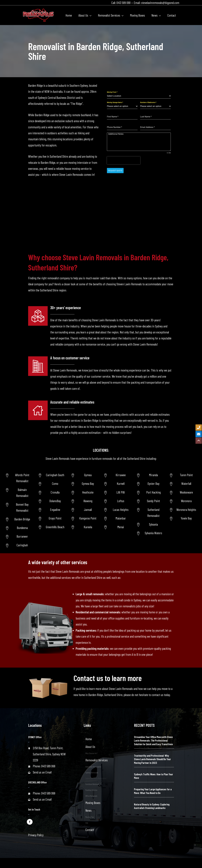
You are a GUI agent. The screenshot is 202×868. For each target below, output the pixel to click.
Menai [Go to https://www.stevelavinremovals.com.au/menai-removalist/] (121, 527)
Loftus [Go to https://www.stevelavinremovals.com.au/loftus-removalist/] (121, 501)
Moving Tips (90, 817)
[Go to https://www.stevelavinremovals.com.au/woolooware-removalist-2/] (183, 492)
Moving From (112, 92)
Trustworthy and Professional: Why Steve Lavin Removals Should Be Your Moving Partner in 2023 (152, 759)
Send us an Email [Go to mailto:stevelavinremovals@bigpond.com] (42, 772)
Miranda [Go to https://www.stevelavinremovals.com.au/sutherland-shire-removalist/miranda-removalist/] (153, 475)
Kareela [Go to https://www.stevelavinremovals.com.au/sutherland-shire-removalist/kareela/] (88, 527)
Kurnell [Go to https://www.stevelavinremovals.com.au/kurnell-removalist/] (121, 483)
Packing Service (91, 790)
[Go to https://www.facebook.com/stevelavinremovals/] (30, 822)
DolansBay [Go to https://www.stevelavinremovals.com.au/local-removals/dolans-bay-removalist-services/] (55, 501)
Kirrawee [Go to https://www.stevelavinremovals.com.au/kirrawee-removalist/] (121, 475)
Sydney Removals (92, 772)
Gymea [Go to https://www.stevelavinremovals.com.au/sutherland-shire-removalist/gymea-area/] (88, 475)
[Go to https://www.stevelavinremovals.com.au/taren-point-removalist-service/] (183, 475)
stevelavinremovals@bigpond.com (160, 3)
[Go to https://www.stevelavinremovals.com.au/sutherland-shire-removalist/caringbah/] (19, 545)
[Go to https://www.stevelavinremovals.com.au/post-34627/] (183, 510)
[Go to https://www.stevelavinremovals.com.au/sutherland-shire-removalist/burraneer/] (19, 536)
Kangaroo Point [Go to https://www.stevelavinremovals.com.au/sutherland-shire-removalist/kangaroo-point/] (88, 518)
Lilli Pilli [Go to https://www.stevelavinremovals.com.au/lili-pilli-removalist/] (121, 492)
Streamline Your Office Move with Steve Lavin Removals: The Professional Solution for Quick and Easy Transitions (153, 740)
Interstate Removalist (93, 767)
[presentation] (124, 160)
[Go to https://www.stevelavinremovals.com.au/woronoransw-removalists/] (183, 501)
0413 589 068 (123, 3)
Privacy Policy (36, 835)
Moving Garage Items (115, 102)
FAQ (87, 823)
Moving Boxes (93, 803)
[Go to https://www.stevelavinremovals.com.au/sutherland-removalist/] (150, 513)
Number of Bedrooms (148, 102)
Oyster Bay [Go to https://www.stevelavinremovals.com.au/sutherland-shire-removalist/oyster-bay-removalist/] (153, 483)
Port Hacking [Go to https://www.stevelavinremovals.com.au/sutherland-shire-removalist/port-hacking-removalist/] (153, 492)
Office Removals (91, 796)
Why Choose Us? (91, 753)
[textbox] (138, 96)
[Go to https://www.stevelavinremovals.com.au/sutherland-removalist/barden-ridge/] (19, 519)
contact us (157, 695)
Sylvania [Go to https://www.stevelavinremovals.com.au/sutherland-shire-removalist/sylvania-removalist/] (153, 524)
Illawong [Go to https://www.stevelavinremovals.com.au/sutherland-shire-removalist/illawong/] (88, 501)
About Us (90, 747)
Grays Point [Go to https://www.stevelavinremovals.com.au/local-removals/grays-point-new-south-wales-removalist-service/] (55, 518)
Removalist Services (97, 760)
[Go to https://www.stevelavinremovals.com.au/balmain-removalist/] (19, 493)
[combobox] (139, 96)
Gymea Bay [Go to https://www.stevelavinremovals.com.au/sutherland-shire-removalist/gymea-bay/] (88, 483)
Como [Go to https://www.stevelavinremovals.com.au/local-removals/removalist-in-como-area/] (55, 483)
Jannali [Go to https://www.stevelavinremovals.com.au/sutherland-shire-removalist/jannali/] (88, 510)
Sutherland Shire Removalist (96, 778)
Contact (90, 830)
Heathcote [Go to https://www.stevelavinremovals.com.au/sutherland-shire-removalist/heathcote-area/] (88, 492)
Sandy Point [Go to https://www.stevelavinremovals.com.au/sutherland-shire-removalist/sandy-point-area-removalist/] (153, 501)
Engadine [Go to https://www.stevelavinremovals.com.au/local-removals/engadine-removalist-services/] (55, 510)
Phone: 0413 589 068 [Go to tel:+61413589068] (44, 766)
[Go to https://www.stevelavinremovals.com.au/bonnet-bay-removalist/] (19, 507)
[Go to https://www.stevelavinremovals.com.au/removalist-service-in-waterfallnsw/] (183, 483)
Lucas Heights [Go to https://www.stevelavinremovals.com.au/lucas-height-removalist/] (121, 510)
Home (89, 739)
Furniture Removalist (93, 784)
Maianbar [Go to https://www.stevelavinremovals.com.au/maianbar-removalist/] (121, 518)
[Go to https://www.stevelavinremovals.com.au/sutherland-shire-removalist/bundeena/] (19, 528)
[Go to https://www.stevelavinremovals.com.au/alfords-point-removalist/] (19, 478)
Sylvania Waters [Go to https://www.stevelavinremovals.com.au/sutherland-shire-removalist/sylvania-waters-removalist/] (153, 533)
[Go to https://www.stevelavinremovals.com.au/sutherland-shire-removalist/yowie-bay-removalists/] (183, 518)
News (88, 810)
